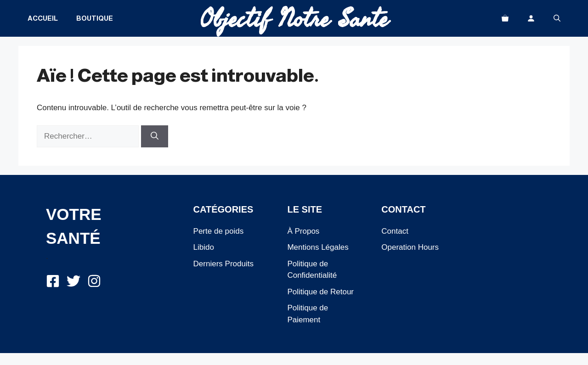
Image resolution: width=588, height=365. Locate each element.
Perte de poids (219, 231)
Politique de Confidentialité (312, 270)
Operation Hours (410, 247)
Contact (395, 231)
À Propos (303, 231)
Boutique (95, 18)
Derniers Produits (223, 264)
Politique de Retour (320, 292)
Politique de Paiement (308, 314)
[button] (557, 18)
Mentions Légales (318, 247)
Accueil (43, 18)
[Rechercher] (155, 136)
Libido (204, 247)
